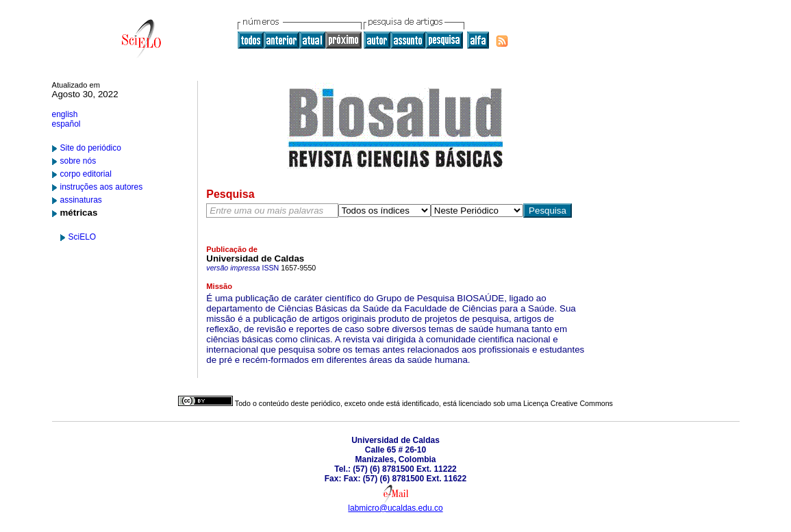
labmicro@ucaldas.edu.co (395, 508)
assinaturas (81, 200)
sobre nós (78, 161)
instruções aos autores (102, 187)
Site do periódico (91, 148)
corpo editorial (86, 174)
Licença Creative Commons (568, 403)
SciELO (83, 237)
